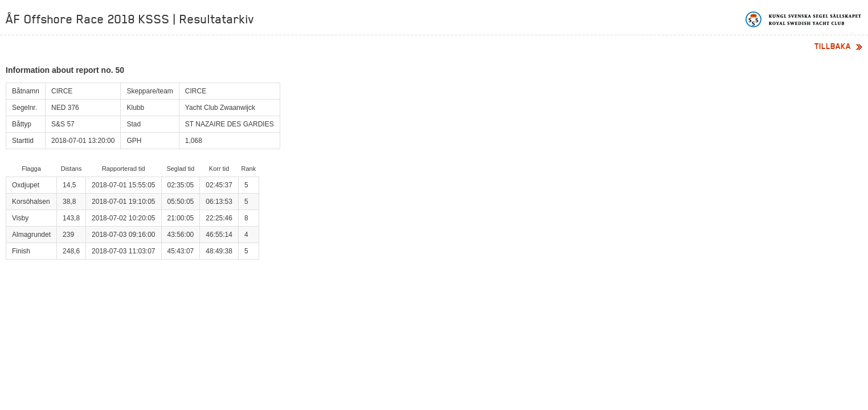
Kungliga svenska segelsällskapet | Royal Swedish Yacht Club (804, 19)
